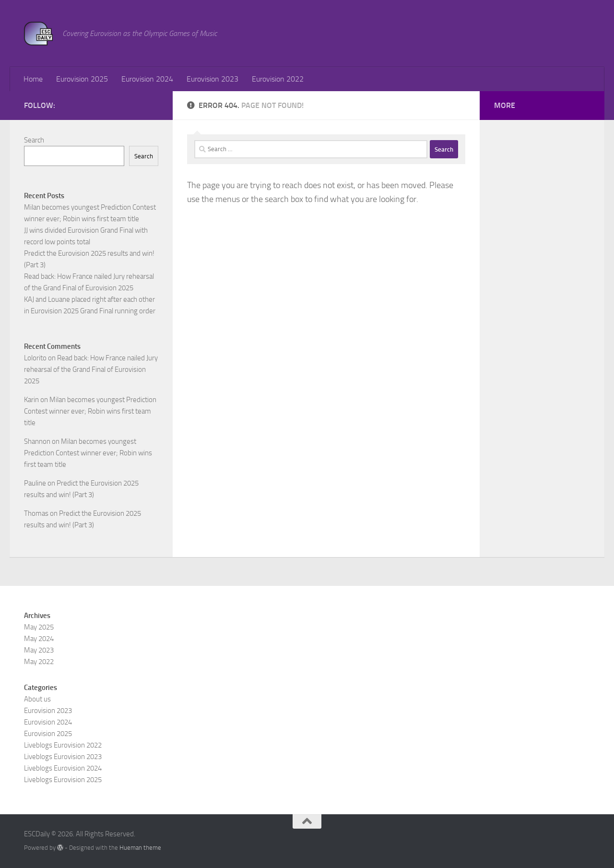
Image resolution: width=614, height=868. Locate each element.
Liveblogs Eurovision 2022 (63, 745)
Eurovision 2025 (82, 79)
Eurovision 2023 (213, 79)
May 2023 (39, 650)
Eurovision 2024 (147, 79)
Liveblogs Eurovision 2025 (63, 780)
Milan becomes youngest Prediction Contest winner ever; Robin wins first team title (90, 411)
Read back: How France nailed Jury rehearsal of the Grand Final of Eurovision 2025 (91, 369)
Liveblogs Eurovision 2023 (63, 757)
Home (33, 79)
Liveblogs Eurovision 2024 (63, 768)
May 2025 (39, 627)
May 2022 (39, 662)
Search (34, 140)
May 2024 (39, 639)
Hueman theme (140, 848)
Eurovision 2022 (278, 79)
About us (37, 699)
